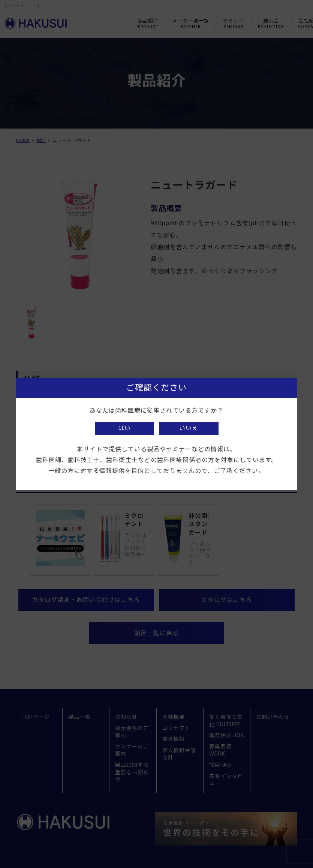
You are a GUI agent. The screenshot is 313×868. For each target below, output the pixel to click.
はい (124, 428)
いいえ (189, 428)
